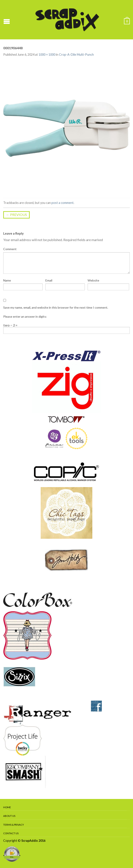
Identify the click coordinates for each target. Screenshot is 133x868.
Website (93, 280)
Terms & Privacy (14, 825)
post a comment (63, 203)
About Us (9, 816)
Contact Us (11, 833)
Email (49, 280)
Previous (16, 215)
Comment (10, 249)
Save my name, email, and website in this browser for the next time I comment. (56, 307)
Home (7, 807)
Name (7, 280)
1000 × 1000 (47, 55)
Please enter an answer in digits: (25, 316)
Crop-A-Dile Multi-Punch (76, 55)
